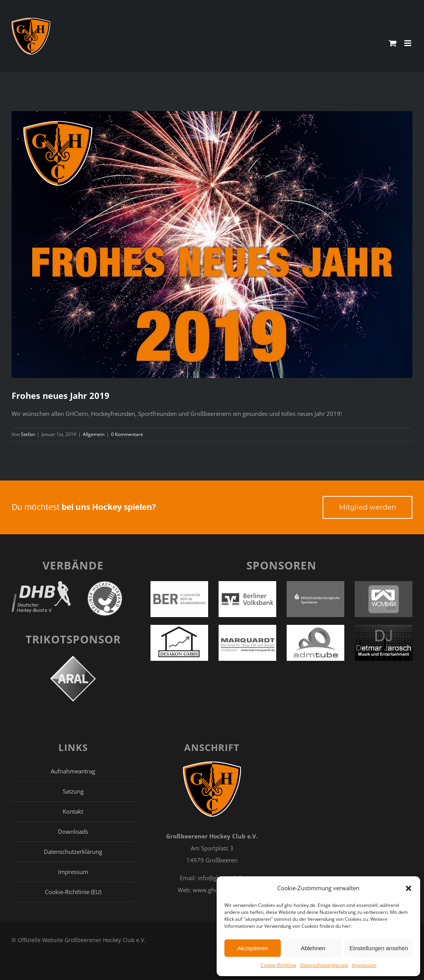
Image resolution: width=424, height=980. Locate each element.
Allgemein (94, 434)
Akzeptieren (252, 948)
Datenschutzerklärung (324, 965)
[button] (409, 888)
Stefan (28, 434)
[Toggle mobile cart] (393, 43)
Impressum (364, 965)
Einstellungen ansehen (379, 948)
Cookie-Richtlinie (279, 965)
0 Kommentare (127, 434)
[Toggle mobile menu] (408, 43)
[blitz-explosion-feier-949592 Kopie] (212, 245)
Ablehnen (313, 948)
